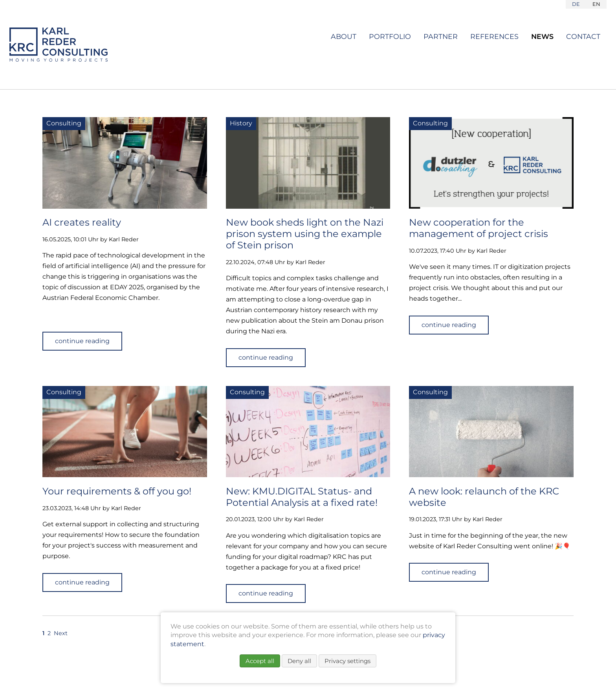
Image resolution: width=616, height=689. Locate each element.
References (494, 36)
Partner (441, 36)
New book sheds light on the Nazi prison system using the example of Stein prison (305, 234)
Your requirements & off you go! (117, 491)
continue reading (82, 341)
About (344, 36)
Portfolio (390, 36)
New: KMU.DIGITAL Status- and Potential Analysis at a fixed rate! (302, 497)
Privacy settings (347, 661)
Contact (583, 36)
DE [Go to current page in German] (576, 4)
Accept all (260, 661)
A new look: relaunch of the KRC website (484, 497)
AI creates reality (82, 222)
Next (61, 633)
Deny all (299, 661)
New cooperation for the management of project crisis (478, 228)
